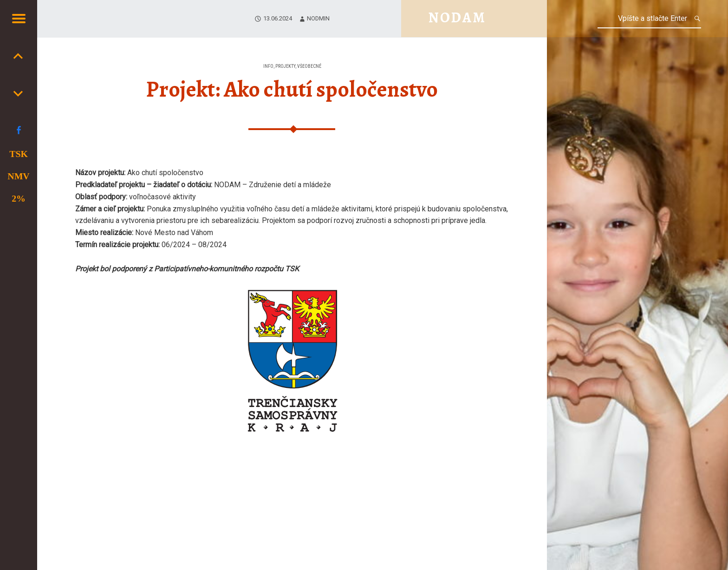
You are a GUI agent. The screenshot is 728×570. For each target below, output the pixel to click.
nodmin (318, 18)
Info (268, 66)
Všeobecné (309, 66)
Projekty (285, 66)
